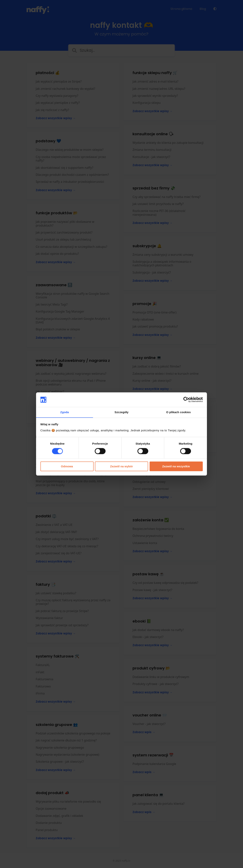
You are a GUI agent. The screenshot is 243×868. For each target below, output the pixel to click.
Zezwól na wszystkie (176, 466)
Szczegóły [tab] (121, 412)
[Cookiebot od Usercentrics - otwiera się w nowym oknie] (186, 400)
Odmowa (67, 466)
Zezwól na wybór (121, 466)
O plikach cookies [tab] (178, 412)
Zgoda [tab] (65, 412)
